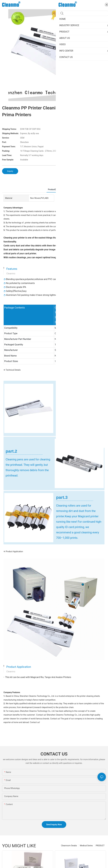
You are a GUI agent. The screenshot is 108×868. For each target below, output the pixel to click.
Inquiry (10, 171)
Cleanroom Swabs (69, 846)
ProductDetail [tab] (54, 189)
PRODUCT (100, 846)
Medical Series (86, 846)
